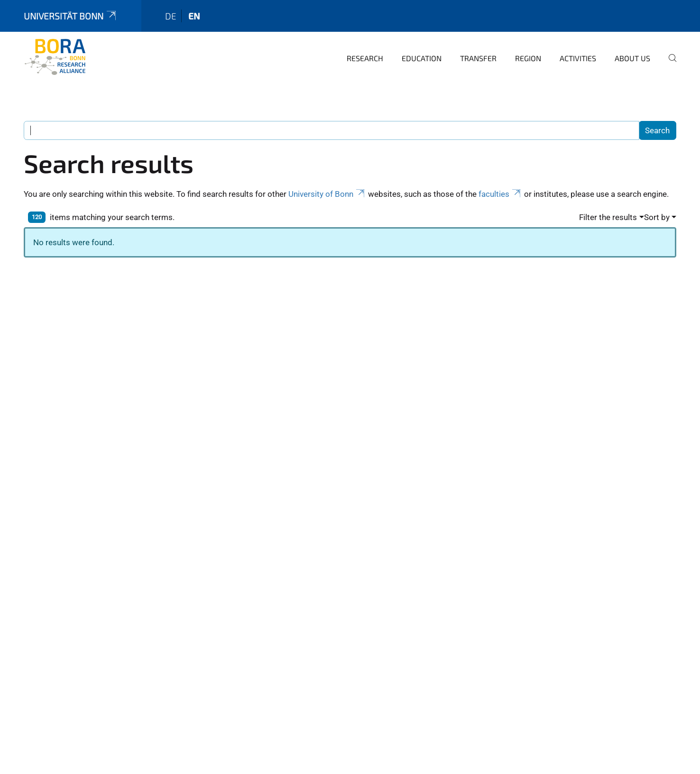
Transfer (478, 58)
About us (632, 58)
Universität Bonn (71, 16)
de (171, 16)
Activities (578, 58)
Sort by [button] (657, 217)
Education (422, 58)
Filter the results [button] (608, 217)
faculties (500, 194)
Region (528, 58)
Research (365, 58)
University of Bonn (327, 194)
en (194, 16)
